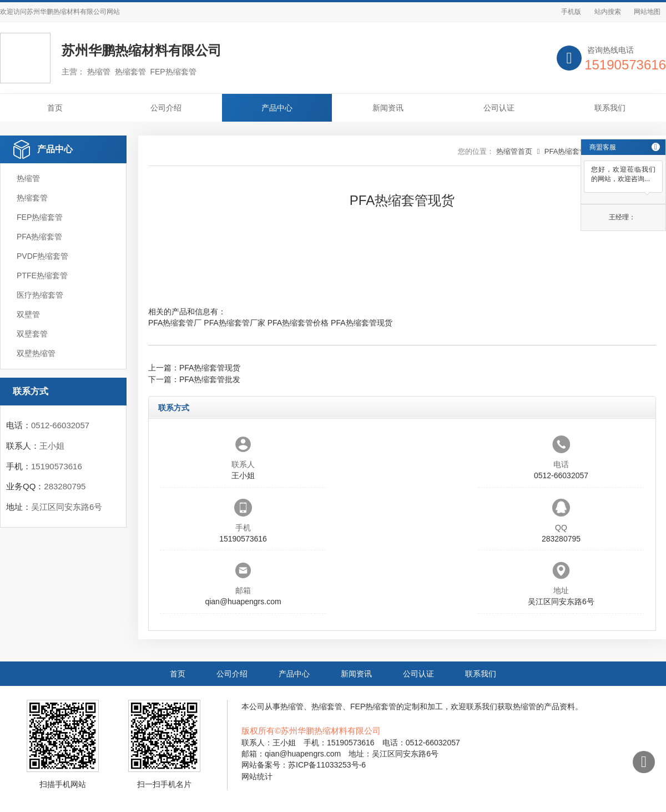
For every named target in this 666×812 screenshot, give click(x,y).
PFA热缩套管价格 (298, 323)
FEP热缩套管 (40, 217)
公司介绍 (166, 108)
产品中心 (277, 108)
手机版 (571, 12)
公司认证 (499, 108)
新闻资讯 (388, 108)
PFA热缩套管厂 (175, 323)
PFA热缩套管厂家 (234, 323)
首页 (55, 108)
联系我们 (610, 108)
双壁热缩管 (36, 353)
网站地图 (647, 12)
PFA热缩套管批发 (210, 379)
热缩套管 (32, 198)
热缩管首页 (514, 151)
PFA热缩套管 (39, 237)
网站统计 (257, 776)
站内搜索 (608, 12)
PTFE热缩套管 (42, 275)
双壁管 (28, 314)
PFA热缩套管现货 (361, 323)
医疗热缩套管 (40, 295)
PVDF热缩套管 (42, 256)
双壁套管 (32, 334)
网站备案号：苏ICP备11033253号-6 (304, 765)
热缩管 (28, 178)
